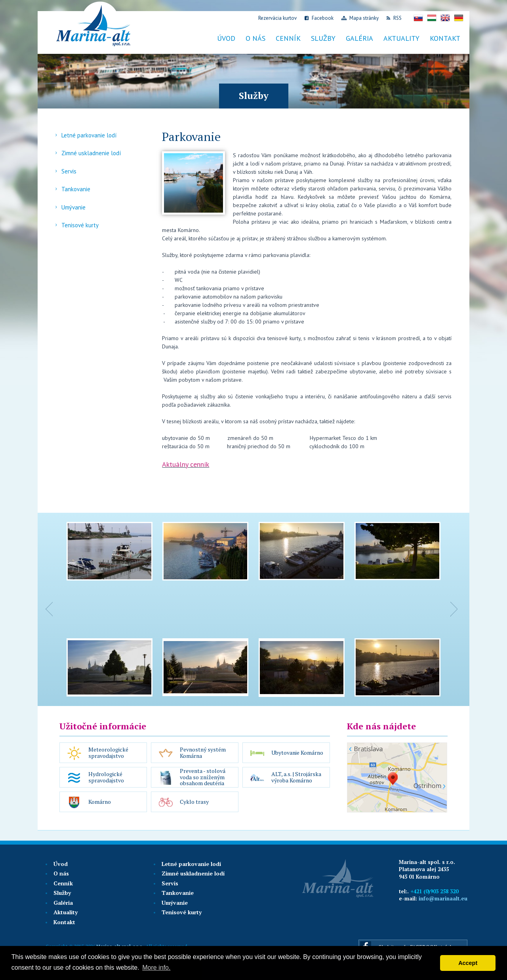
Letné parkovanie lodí (89, 135)
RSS (394, 18)
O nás (255, 38)
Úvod (226, 38)
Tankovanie (76, 189)
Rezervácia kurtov (277, 18)
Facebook (319, 18)
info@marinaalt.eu (443, 898)
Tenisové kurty (80, 225)
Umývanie (73, 207)
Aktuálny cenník (186, 464)
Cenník (63, 883)
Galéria (359, 38)
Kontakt (445, 38)
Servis (69, 171)
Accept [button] (468, 963)
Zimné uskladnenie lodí (91, 153)
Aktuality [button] (401, 38)
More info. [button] (156, 968)
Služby (62, 893)
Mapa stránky (360, 18)
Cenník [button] (288, 38)
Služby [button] (323, 38)
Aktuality (66, 912)
